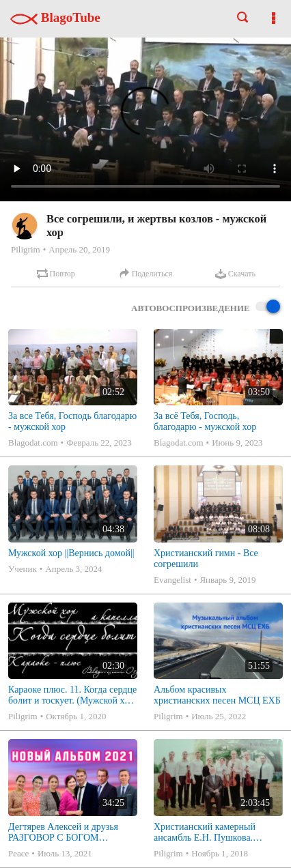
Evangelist (172, 580)
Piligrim (26, 249)
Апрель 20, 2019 (79, 249)
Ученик (23, 569)
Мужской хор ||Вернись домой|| (71, 553)
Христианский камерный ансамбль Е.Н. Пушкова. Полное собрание (205, 833)
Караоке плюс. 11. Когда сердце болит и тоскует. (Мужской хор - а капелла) (72, 695)
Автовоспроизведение (206, 307)
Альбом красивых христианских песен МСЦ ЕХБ (217, 695)
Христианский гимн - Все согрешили (206, 559)
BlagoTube (55, 17)
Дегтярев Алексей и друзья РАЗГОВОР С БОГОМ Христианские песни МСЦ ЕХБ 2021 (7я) (63, 833)
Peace (18, 853)
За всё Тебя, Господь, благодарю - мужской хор (205, 421)
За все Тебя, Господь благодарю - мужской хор (72, 421)
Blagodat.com (33, 443)
